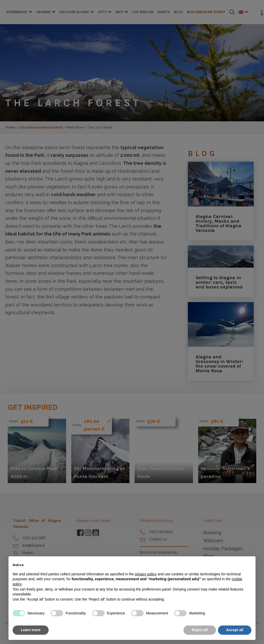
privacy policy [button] (146, 574)
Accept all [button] (235, 630)
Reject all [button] (200, 630)
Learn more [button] (31, 630)
